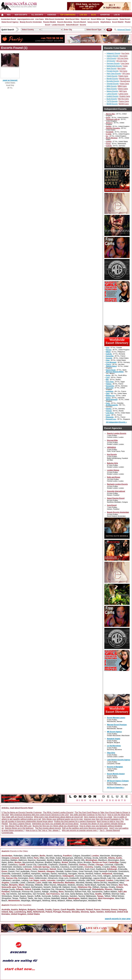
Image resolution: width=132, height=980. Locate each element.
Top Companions (68, 15)
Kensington (23, 878)
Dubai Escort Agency (10, 22)
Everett (11, 871)
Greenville (6, 874)
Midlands (39, 885)
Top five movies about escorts (48, 828)
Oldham (96, 887)
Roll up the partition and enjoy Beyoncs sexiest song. (85, 828)
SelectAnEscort (72, 25)
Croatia (48, 910)
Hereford (89, 874)
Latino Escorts (112, 94)
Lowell (22, 883)
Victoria (47, 898)
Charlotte (63, 865)
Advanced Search (124, 30)
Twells (30, 898)
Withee (69, 901)
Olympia (104, 887)
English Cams (125, 96)
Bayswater (41, 860)
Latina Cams (123, 94)
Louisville (14, 883)
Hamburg (58, 856)
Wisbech (61, 901)
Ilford (46, 876)
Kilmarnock (53, 878)
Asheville (103, 858)
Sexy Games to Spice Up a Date (98, 817)
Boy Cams (122, 68)
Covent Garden (77, 867)
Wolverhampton (80, 901)
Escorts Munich (80, 22)
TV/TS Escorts (112, 101)
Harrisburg (62, 874)
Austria (14, 910)
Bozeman (39, 862)
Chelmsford (73, 865)
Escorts (83, 25)
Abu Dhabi (50, 858)
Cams (125, 66)
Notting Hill (56, 887)
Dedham (20, 869)
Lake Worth (122, 878)
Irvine (100, 876)
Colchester (27, 867)
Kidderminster (41, 878)
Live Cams (39, 19)
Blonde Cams (124, 79)
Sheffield (106, 894)
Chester (91, 865)
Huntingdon (28, 876)
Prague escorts (112, 19)
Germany (106, 910)
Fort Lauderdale (23, 871)
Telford (107, 896)
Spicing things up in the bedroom (19, 828)
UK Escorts (111, 61)
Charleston (53, 865)
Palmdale (36, 889)
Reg (9, 15)
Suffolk (38, 896)
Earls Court (90, 869)
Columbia (55, 867)
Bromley (73, 862)
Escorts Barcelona (65, 22)
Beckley (50, 860)
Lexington (61, 880)
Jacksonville (117, 876)
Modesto (71, 885)
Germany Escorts (113, 63)
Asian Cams (124, 84)
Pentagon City (72, 889)
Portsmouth (16, 892)
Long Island (119, 880)
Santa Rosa (89, 894)
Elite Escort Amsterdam (55, 19)
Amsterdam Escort (8, 19)
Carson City (31, 865)
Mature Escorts (112, 91)
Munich (49, 856)
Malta (29, 912)
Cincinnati (109, 865)
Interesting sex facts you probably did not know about (55, 824)
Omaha (112, 887)
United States (33, 914)
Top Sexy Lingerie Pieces (20, 824)
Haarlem (35, 856)
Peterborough (85, 889)
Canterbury (13, 865)
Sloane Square (20, 896)
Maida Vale (47, 883)
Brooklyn (87, 862)
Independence (55, 876)
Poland (49, 912)
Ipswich (88, 876)
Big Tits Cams (123, 99)
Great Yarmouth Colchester (105, 871)
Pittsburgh (118, 889)
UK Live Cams (122, 61)
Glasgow (5, 858)
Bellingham (68, 860)
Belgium (23, 910)
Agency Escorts (112, 56)
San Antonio (12, 894)
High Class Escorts (114, 74)
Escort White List (98, 19)
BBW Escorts (112, 86)
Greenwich (16, 874)
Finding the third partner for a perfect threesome (75, 821)
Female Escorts (112, 71)
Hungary (123, 910)
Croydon (106, 867)
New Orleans (112, 885)
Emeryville (123, 869)
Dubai (58, 858)
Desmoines (44, 869)
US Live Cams (123, 58)
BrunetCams (125, 81)
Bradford (48, 862)
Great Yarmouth (86, 871)
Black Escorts (112, 89)
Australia (6, 910)
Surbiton (56, 896)
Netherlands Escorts (114, 66)
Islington (107, 876)
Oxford (30, 858)
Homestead (118, 874)
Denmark (80, 910)
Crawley (98, 867)
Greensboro (124, 871)
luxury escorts (93, 22)
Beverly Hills (79, 860)
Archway (88, 858)
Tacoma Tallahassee (87, 896)
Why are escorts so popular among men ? (80, 830)
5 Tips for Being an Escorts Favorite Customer (22, 812)
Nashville (101, 885)
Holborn (98, 874)
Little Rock (90, 880)
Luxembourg (20, 912)
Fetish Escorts (112, 76)
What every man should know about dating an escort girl (58, 817)
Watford (84, 898)
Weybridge (26, 901)
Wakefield (56, 898)
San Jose (65, 894)
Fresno (34, 871)
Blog (94, 15)
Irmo (94, 876)
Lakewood (6, 880)
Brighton (57, 862)
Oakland (66, 887)
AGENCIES (52, 15)
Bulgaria (32, 910)
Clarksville (119, 865)
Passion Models (49, 22)
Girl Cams (123, 71)
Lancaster (16, 880)
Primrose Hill (27, 892)
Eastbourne (101, 869)
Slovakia (76, 912)
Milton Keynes (50, 885)
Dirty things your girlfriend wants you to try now (62, 819)
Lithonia (81, 880)
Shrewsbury (7, 896)
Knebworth (74, 878)
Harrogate (72, 874)
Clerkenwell (7, 867)
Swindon (73, 896)
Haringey (46, 874)
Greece (114, 910)
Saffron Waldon (110, 892)
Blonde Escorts (112, 79)
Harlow (54, 874)
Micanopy (30, 885)
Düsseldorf (86, 856)
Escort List (85, 19)
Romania (66, 912)
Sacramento (97, 892)
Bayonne (32, 860)
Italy (11, 912)
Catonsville (42, 865)
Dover (60, 869)
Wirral (54, 901)
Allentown (79, 858)
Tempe (15, 898)
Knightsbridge (86, 878)
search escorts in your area (118, 919)
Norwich (47, 887)
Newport (26, 887)
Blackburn (103, 860)
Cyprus (56, 910)
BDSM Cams (124, 104)
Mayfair (5, 885)
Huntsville (38, 876)
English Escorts (112, 96)
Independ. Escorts (113, 53)
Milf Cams (123, 91)
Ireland (5, 912)
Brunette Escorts (113, 81)
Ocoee (74, 887)
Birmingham (116, 856)
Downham (68, 869)
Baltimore (23, 860)
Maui (122, 883)
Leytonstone (71, 880)
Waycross (93, 898)
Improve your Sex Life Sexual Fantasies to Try (104, 819)
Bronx (80, 862)
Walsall (64, 898)
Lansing (25, 880)
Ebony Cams (123, 89)
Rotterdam (18, 856)
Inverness (79, 876)
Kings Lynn (64, 878)
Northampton (37, 887)
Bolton (11, 862)
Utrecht (27, 856)
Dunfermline (79, 869)
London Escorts (58, 25)
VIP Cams (126, 74)
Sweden (100, 912)
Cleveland (17, 867)
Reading (54, 892)
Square (30, 896)
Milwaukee (62, 885)
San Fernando (39, 894)
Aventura (5, 860)
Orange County (8, 889)
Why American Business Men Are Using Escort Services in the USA (39, 815)
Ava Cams (125, 53)
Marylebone (113, 883)
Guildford (26, 874)
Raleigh (46, 892)
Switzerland (110, 912)
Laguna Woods (100, 878)
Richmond (69, 892)
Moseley (80, 885)
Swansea (64, 896)
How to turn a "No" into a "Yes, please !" (43, 830)
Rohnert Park (80, 892)
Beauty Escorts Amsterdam (31, 22)
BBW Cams (122, 86)
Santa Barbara (76, 894)
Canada (40, 910)
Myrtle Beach (90, 885)
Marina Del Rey (100, 883)
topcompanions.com (26, 19)
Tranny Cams (124, 101)
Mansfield (80, 883)
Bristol (23, 858)
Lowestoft (30, 883)
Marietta (89, 883)
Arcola (95, 858)
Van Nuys (38, 898)
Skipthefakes (106, 22)
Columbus (65, 867)
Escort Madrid (118, 22)
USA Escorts (111, 58)
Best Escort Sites (72, 19)
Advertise (105, 15)
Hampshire (36, 874)
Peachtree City (48, 889)
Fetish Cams (123, 76)
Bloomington (114, 860)
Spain (93, 912)
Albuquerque (67, 858)
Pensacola (60, 889)
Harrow (81, 874)
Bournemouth (28, 862)
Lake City (111, 878)
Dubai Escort (125, 19)
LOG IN (117, 15)
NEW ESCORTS (21, 15)
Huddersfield (16, 876)
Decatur (12, 869)
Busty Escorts (112, 99)
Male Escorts (111, 68)
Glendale (60, 871)
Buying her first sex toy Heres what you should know (56, 826)
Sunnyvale (46, 896)
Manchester (105, 856)
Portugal (57, 912)
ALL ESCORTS (37, 15)
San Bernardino (25, 894)
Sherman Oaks (118, 894)
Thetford (23, 898)
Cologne (76, 856)
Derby (35, 869)
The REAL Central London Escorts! (58, 812)
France (97, 910)
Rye (89, 892)
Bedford (58, 860)
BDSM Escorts (112, 104)
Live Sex (83, 15)
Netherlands (39, 912)
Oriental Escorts (113, 84)
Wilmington (36, 901)
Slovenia (85, 912)
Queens (37, 892)
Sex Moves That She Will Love (18, 826)
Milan (42, 858)
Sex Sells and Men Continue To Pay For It (88, 815)
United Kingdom (19, 914)
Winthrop (46, 901)
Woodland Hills (95, 901)
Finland (89, 910)
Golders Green (71, 871)
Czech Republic (68, 910)
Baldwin (14, 860)
